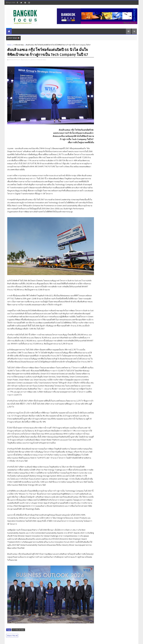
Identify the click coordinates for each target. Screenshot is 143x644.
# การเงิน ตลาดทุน (18, 630)
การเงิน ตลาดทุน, (41, 60)
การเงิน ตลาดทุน (19, 45)
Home (9, 45)
